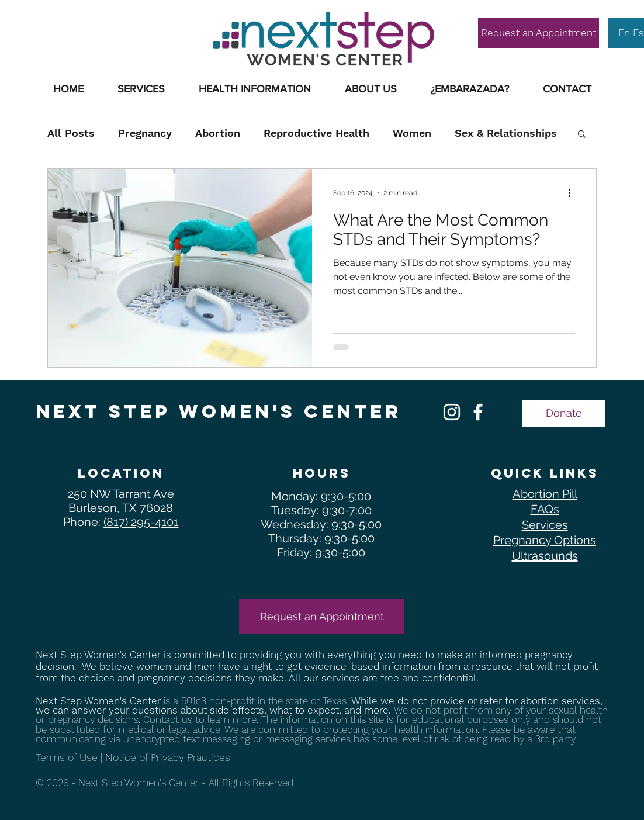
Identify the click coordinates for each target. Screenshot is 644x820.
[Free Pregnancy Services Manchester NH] (452, 412)
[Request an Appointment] (539, 33)
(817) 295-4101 (141, 522)
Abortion (218, 133)
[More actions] (573, 193)
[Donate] (564, 413)
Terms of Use (67, 757)
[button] (255, 89)
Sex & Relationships (506, 133)
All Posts (71, 133)
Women (412, 133)
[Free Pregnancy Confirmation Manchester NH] (478, 412)
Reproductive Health (316, 133)
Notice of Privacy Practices (168, 757)
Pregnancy (145, 133)
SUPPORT (98, 16)
